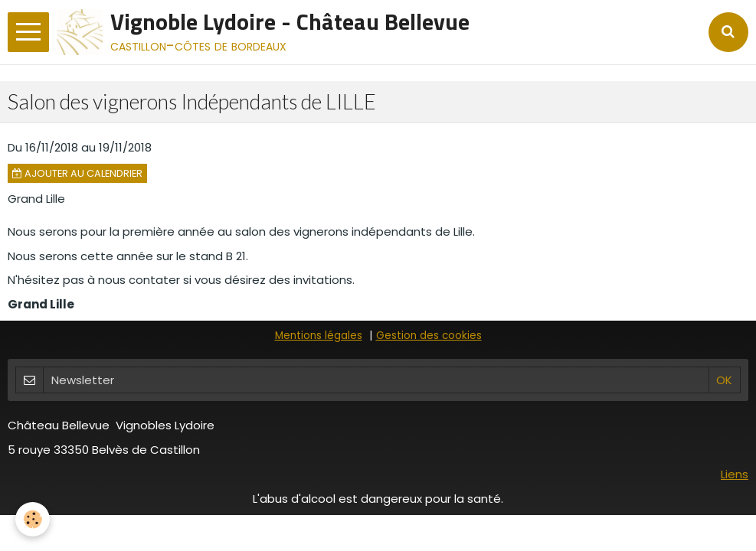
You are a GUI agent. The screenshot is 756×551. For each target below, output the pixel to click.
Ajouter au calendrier (77, 173)
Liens (735, 474)
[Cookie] (33, 519)
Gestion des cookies (429, 336)
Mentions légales (319, 336)
